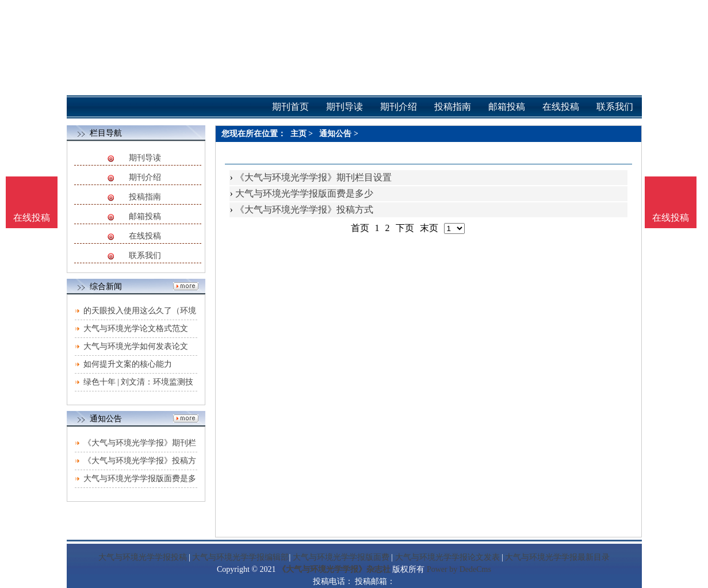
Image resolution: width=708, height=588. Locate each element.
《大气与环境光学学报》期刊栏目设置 (313, 177)
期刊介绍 (145, 177)
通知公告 (335, 134)
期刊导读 (145, 158)
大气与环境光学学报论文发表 (447, 557)
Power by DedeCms (459, 569)
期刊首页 (290, 107)
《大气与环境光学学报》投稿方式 (304, 210)
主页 (298, 134)
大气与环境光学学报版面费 (341, 557)
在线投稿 (145, 236)
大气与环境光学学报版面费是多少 (304, 193)
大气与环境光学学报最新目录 (557, 557)
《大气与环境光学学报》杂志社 (334, 569)
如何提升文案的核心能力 (128, 364)
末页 (429, 228)
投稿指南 (145, 197)
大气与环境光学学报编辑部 (240, 557)
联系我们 (145, 255)
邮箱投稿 (145, 216)
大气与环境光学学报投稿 (143, 557)
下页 (405, 228)
